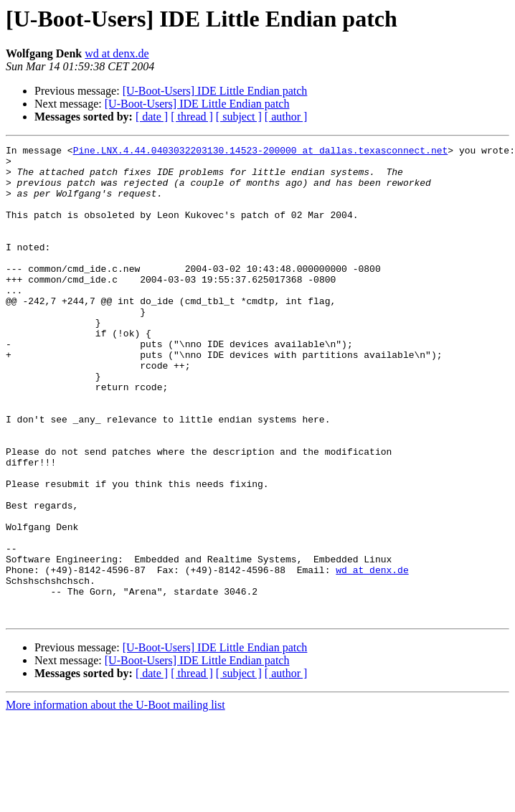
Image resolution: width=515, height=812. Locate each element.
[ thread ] (192, 117)
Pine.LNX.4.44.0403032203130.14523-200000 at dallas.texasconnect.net (261, 152)
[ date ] (152, 117)
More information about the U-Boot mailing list (115, 799)
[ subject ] (239, 117)
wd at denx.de (117, 53)
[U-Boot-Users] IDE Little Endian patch (215, 91)
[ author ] (286, 117)
